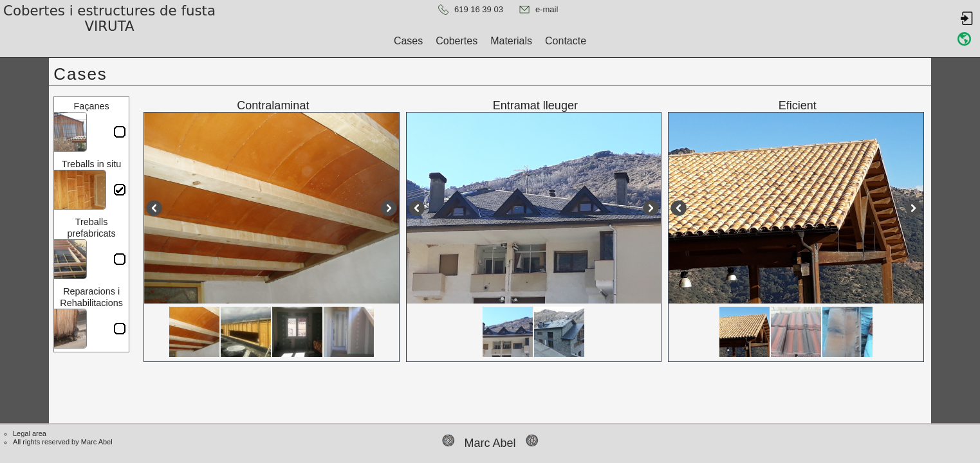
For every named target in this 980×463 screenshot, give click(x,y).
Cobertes (457, 41)
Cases (408, 41)
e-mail (547, 9)
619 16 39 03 (479, 9)
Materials (511, 41)
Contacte (566, 41)
